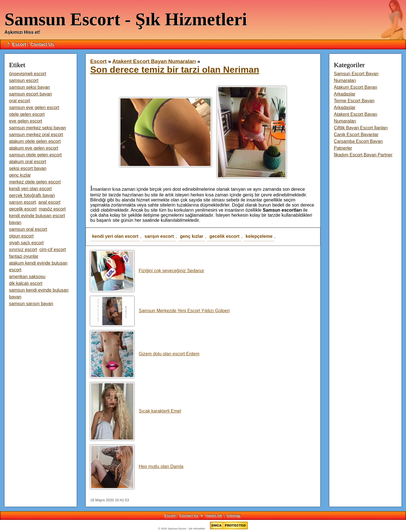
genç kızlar (192, 236)
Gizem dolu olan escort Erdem (145, 354)
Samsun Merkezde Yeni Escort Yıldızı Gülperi (160, 311)
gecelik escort (225, 236)
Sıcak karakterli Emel (136, 411)
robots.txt (214, 516)
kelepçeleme (259, 236)
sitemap (234, 516)
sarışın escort (159, 236)
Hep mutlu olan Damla (137, 466)
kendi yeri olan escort (115, 236)
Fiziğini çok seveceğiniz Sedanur (147, 271)
